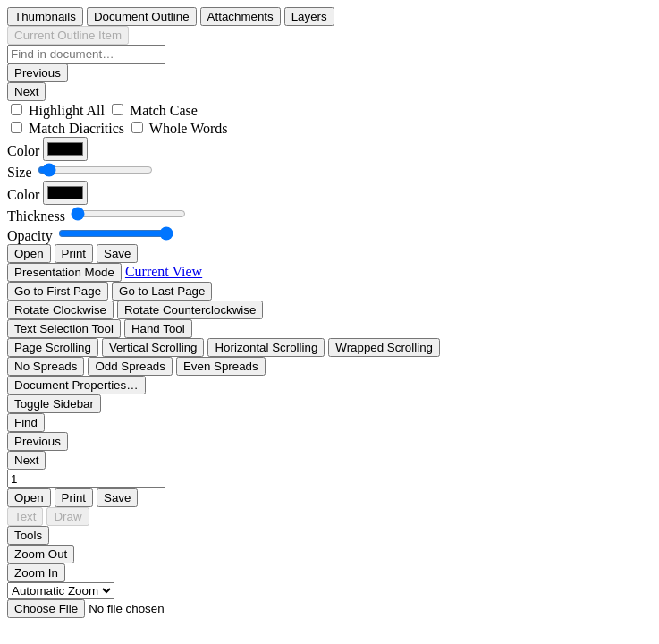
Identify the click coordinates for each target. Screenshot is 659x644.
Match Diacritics (76, 128)
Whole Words (189, 128)
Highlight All (67, 110)
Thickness (36, 216)
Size (20, 172)
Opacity (30, 236)
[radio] (45, 17)
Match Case (164, 110)
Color (23, 151)
